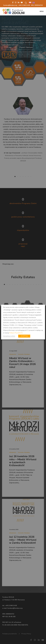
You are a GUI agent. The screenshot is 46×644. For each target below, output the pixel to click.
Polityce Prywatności (16, 333)
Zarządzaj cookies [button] (9, 336)
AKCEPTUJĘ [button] (24, 336)
